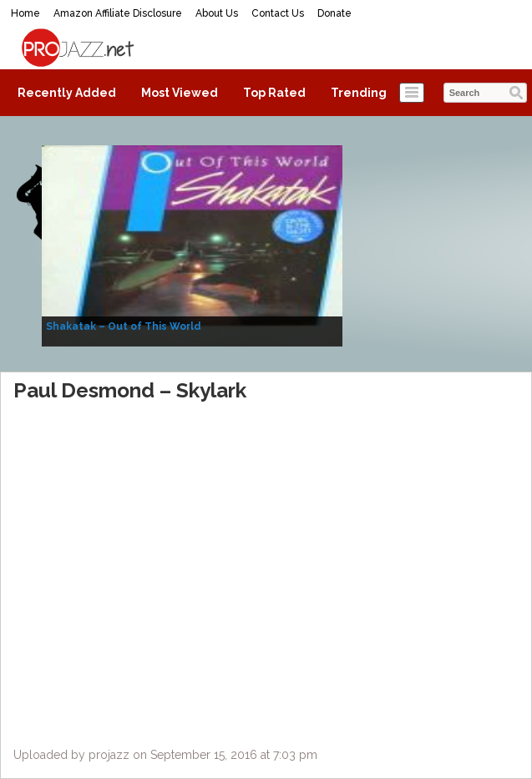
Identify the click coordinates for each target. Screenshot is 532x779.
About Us (217, 13)
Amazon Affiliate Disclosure (118, 13)
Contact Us (278, 13)
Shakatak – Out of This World (124, 326)
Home (25, 13)
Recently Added (67, 93)
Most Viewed (180, 93)
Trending (359, 93)
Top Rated (274, 93)
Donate (334, 13)
